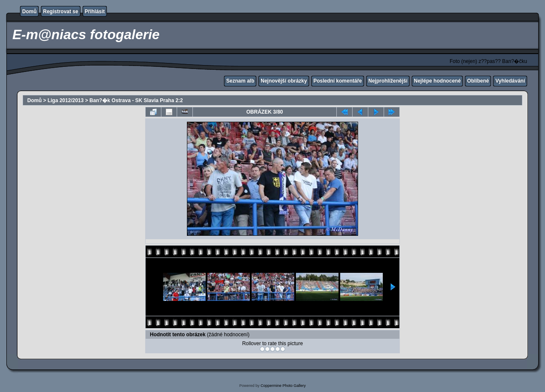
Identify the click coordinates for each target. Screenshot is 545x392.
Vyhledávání (510, 81)
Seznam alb (240, 81)
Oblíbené (478, 81)
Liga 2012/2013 (66, 100)
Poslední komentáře (338, 81)
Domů (29, 11)
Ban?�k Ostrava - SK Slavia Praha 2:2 (136, 100)
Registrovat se (61, 11)
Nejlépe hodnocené (437, 81)
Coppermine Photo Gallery (283, 386)
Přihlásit (95, 11)
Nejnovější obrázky (284, 81)
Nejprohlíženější (388, 81)
